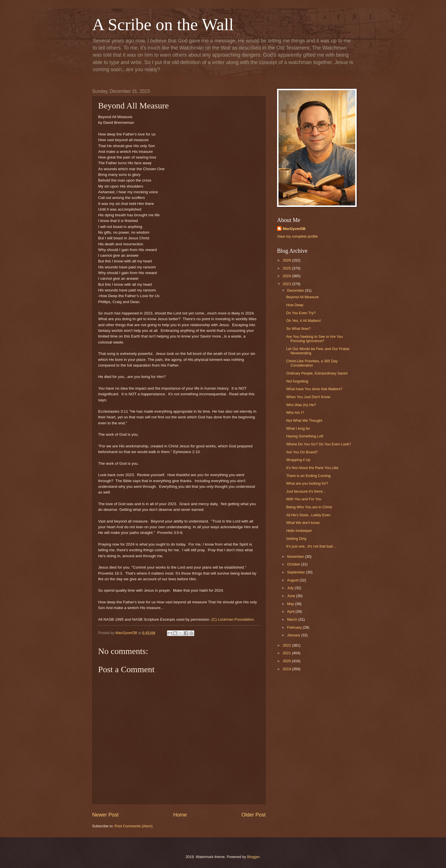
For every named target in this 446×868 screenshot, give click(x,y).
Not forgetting (297, 381)
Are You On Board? (302, 452)
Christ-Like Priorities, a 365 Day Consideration (312, 363)
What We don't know (303, 523)
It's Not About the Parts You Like (312, 468)
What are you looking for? (307, 483)
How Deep (295, 305)
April (291, 611)
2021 (287, 653)
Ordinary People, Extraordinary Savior (317, 373)
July (291, 588)
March (293, 619)
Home (180, 815)
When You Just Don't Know (308, 397)
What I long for (298, 428)
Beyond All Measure (303, 297)
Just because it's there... (306, 491)
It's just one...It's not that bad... (311, 546)
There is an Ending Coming (308, 476)
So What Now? (298, 329)
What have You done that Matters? (314, 389)
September (297, 572)
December (296, 290)
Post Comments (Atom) (134, 826)
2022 (287, 645)
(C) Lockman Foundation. (233, 619)
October (294, 564)
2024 (287, 276)
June (292, 596)
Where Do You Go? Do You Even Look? (319, 444)
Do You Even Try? (301, 313)
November (296, 557)
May (291, 604)
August (293, 580)
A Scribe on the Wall (163, 24)
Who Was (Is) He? (301, 405)
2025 (287, 268)
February (295, 627)
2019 (287, 669)
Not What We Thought (304, 420)
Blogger (253, 857)
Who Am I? (295, 413)
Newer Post (105, 815)
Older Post (254, 815)
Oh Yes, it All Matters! (303, 321)
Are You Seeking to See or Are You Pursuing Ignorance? (314, 339)
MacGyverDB (294, 229)
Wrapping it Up (298, 460)
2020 (287, 661)
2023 (287, 284)
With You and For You (304, 499)
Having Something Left (305, 436)
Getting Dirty (296, 539)
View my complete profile (297, 236)
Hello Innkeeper (299, 531)
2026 (287, 260)
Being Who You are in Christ (309, 507)
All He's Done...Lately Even (308, 515)
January (294, 635)
